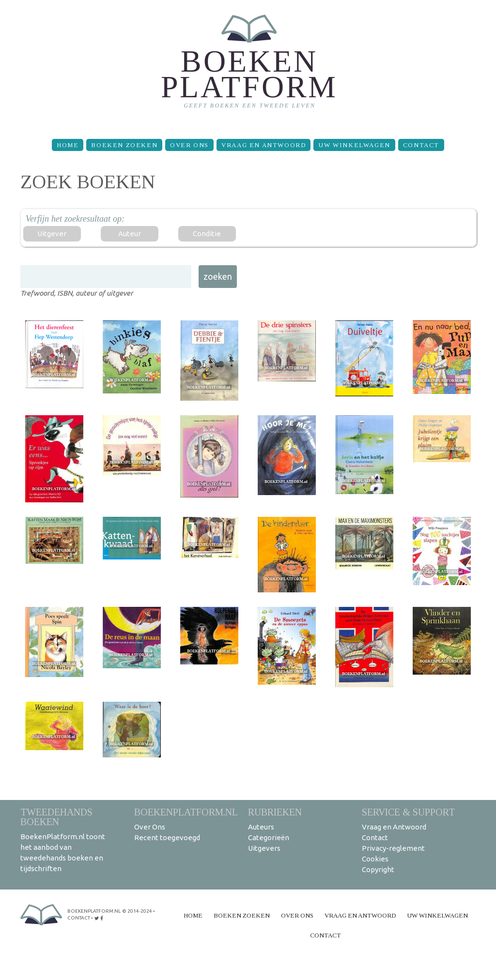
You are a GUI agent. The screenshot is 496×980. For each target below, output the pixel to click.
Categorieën (269, 837)
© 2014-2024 (137, 911)
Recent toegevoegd (167, 837)
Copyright (378, 869)
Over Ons (189, 145)
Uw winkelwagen (354, 145)
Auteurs (261, 827)
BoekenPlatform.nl (186, 812)
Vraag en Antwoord (263, 145)
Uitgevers (264, 848)
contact (79, 918)
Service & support (408, 812)
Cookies (375, 859)
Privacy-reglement (393, 848)
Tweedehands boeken (56, 817)
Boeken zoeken (124, 145)
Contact (421, 145)
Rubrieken (275, 812)
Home (68, 145)
